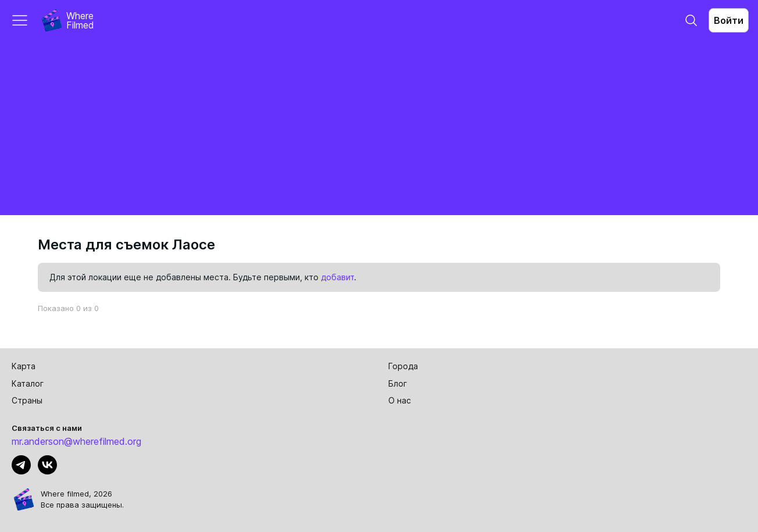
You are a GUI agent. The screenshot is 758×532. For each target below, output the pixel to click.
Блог (398, 383)
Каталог (28, 383)
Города (403, 366)
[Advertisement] (379, 128)
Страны (27, 400)
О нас (400, 400)
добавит (337, 277)
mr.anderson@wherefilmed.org (76, 441)
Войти (729, 20)
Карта (24, 366)
